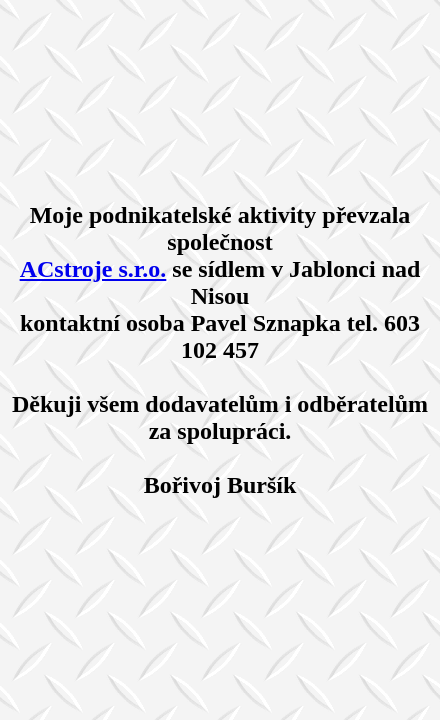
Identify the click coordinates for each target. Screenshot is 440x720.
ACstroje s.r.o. (93, 269)
